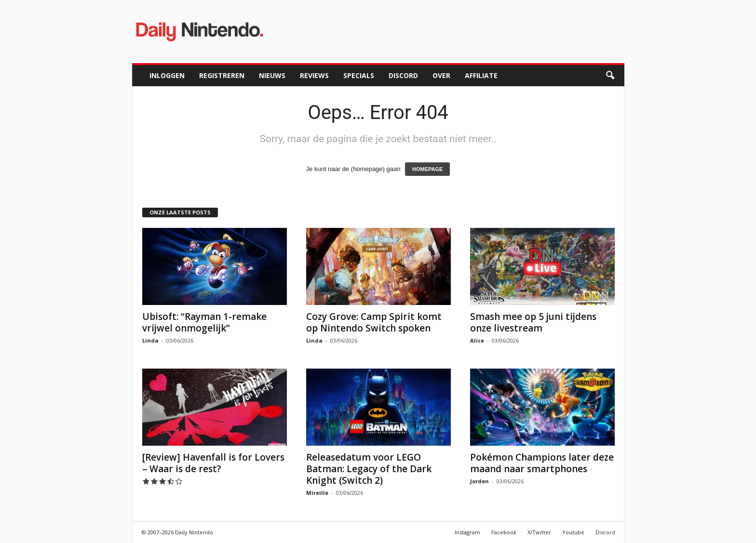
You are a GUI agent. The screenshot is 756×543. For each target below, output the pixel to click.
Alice (477, 340)
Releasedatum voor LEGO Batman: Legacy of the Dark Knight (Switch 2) (369, 469)
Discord (403, 75)
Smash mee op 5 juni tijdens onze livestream (533, 322)
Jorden (479, 481)
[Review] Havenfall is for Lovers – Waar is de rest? (213, 463)
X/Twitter (539, 532)
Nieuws (272, 75)
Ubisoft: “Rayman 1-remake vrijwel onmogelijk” (204, 322)
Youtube (573, 532)
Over (441, 75)
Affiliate (481, 75)
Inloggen (167, 75)
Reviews (314, 75)
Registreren (222, 75)
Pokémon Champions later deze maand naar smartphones (542, 463)
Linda (150, 340)
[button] (610, 76)
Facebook (504, 532)
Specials (359, 75)
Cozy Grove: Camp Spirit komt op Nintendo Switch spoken (374, 322)
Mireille (317, 493)
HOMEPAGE (427, 169)
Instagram (467, 532)
